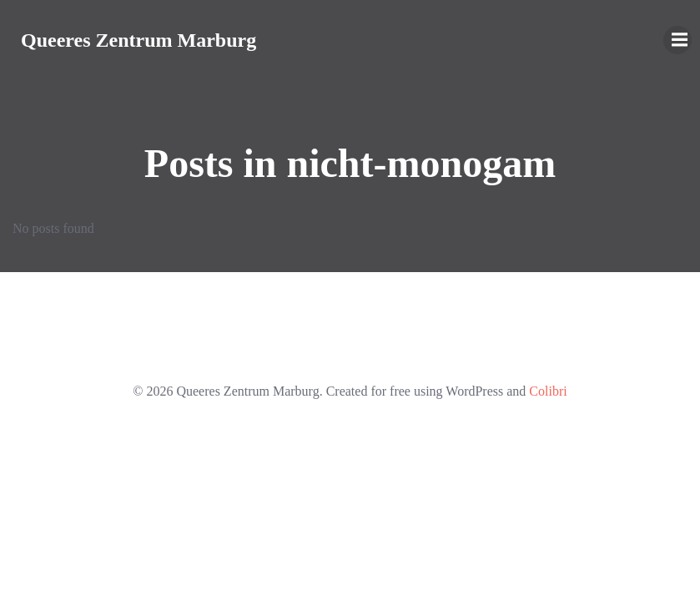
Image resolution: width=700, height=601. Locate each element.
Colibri (548, 391)
